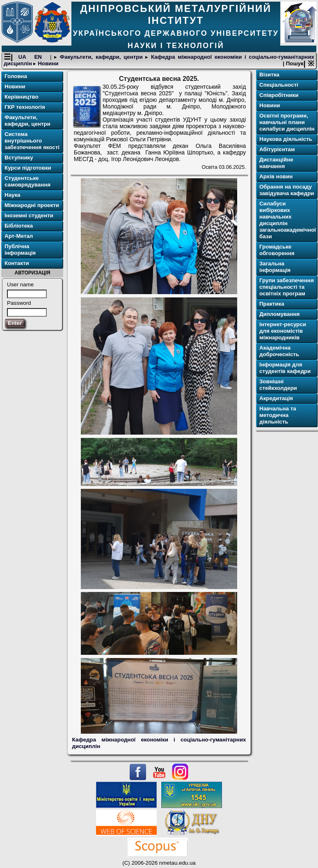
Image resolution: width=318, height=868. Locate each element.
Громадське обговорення (277, 250)
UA (24, 57)
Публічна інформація (20, 250)
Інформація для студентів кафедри (285, 368)
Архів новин (276, 176)
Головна (16, 76)
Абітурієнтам (277, 149)
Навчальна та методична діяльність (278, 415)
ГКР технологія (25, 107)
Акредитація (276, 398)
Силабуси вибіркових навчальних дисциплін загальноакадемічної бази (288, 220)
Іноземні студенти (29, 215)
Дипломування (279, 314)
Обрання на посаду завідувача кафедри (287, 190)
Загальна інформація (275, 267)
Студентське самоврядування (27, 181)
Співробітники (279, 95)
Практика (272, 304)
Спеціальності (279, 85)
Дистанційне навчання (276, 163)
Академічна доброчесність (279, 351)
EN (39, 57)
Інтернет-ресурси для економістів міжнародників (283, 331)
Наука (13, 195)
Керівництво (22, 97)
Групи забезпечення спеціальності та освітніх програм (287, 287)
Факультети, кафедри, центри (101, 57)
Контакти (17, 263)
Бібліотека (19, 226)
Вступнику (19, 158)
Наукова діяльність (286, 139)
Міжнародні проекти (32, 205)
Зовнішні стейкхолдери (278, 385)
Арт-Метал (19, 236)
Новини (47, 63)
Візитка (269, 75)
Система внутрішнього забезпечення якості (32, 141)
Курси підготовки (28, 168)
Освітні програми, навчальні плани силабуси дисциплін (287, 122)
